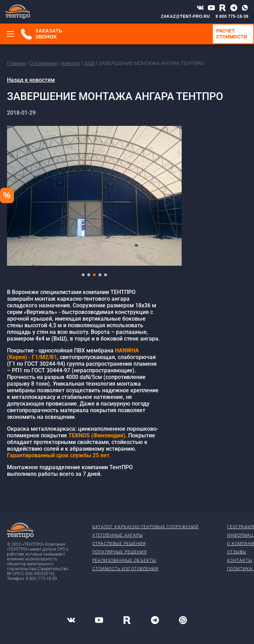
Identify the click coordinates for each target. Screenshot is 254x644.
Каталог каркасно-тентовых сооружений (146, 527)
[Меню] (10, 34)
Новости (70, 63)
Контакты (240, 560)
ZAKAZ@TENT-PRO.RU (185, 16)
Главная (16, 63)
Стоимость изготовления (125, 569)
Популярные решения (119, 552)
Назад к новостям (31, 80)
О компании (43, 63)
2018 (89, 63)
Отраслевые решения (119, 544)
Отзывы (237, 552)
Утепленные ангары (118, 535)
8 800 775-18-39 (232, 16)
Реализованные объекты (124, 560)
